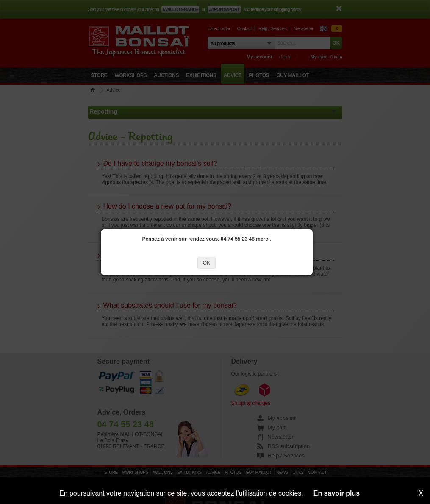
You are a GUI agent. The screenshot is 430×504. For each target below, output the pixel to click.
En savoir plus (337, 493)
